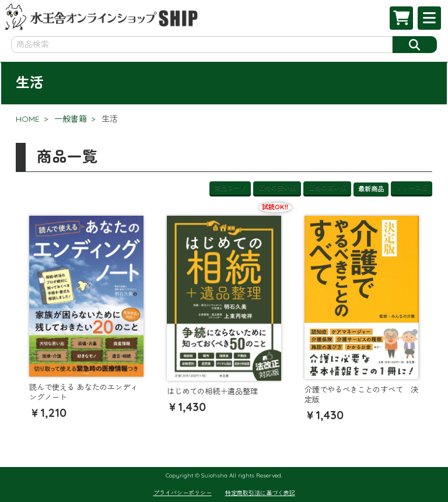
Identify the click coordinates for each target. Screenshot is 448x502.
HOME (28, 119)
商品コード (230, 188)
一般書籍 (71, 119)
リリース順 (412, 188)
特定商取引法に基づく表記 (260, 493)
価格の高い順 (327, 188)
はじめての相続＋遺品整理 (212, 391)
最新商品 (371, 189)
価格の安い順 (277, 188)
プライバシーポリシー (183, 493)
